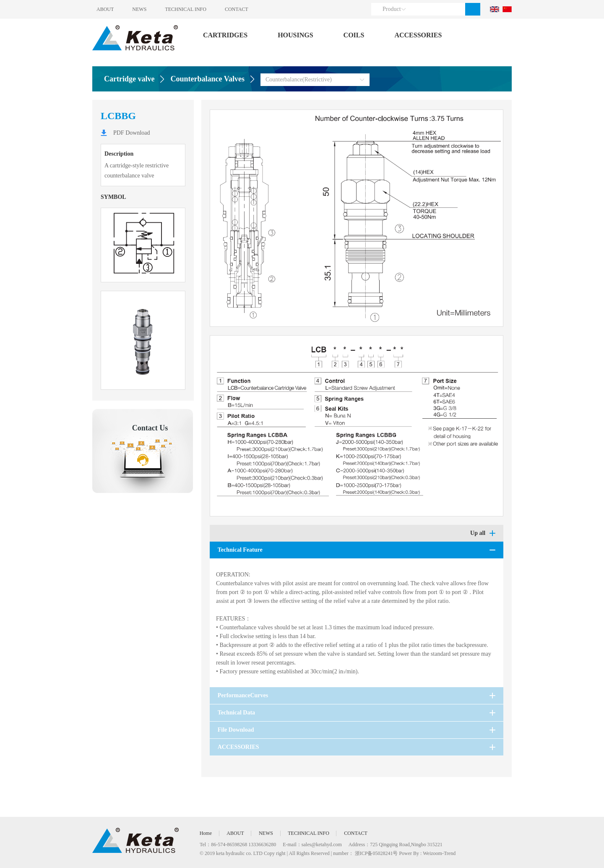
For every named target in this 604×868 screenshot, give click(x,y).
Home (206, 833)
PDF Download (132, 133)
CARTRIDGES (225, 35)
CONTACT (239, 9)
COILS (354, 35)
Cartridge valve (129, 79)
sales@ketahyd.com (322, 845)
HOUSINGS (295, 35)
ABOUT (105, 9)
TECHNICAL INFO (187, 9)
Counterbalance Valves (207, 79)
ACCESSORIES (418, 35)
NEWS (140, 9)
